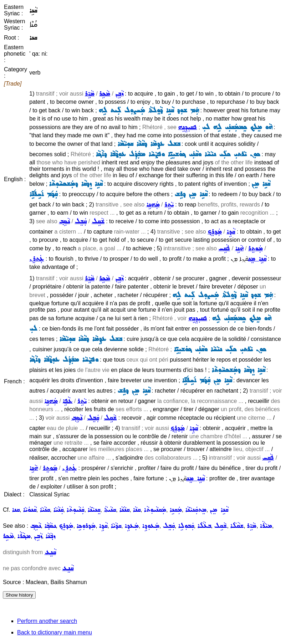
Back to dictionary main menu (55, 632)
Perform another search (47, 621)
